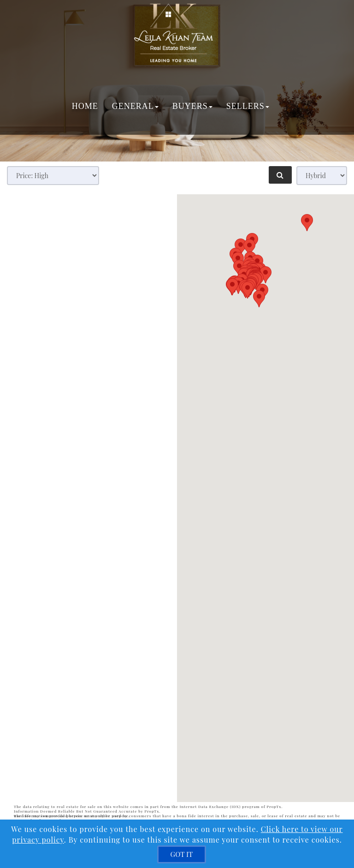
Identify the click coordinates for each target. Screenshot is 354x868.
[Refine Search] (280, 175)
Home (85, 106)
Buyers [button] (192, 106)
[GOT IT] (182, 854)
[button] (232, 516)
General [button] (135, 106)
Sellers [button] (247, 106)
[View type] (322, 176)
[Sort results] (53, 176)
